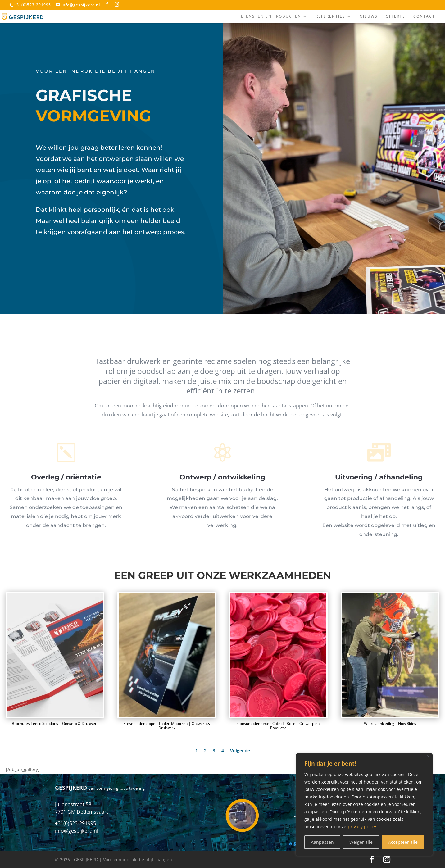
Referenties (330, 17)
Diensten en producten (271, 17)
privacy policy (362, 827)
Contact (424, 17)
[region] (364, 804)
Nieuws (369, 17)
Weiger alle (361, 842)
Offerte (395, 17)
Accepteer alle (403, 842)
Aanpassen (322, 842)
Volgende (240, 750)
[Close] (428, 756)
